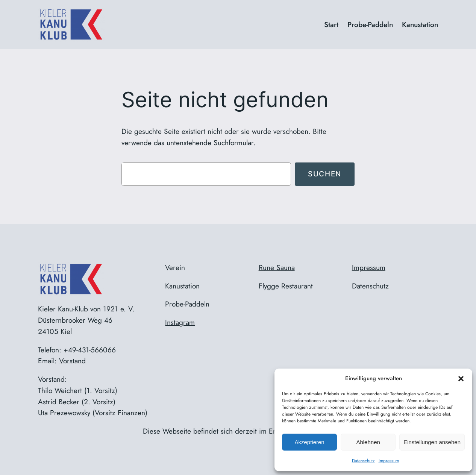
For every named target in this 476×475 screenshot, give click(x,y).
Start (331, 24)
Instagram (180, 322)
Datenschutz (363, 461)
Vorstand (72, 361)
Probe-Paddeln (187, 304)
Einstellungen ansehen (432, 442)
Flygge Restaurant (286, 286)
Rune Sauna (277, 267)
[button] (461, 379)
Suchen (325, 174)
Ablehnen (368, 442)
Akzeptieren (309, 442)
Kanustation (182, 286)
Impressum (389, 461)
